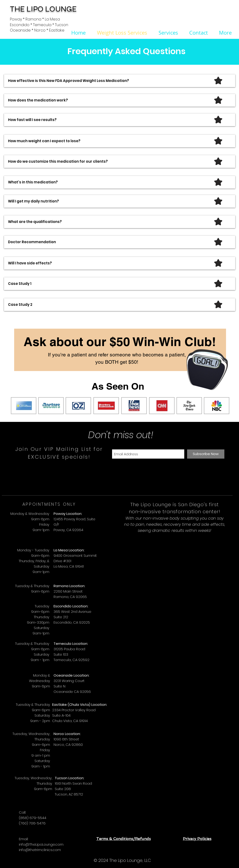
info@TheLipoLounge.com (41, 844)
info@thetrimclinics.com (40, 850)
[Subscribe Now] (206, 454)
